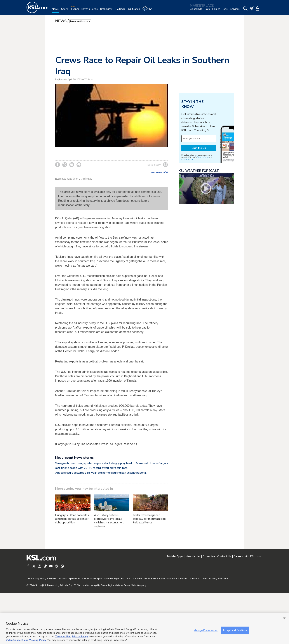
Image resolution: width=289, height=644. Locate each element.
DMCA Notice (64, 579)
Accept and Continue (235, 630)
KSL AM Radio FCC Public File (186, 579)
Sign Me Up (199, 148)
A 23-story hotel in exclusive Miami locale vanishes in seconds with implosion (110, 521)
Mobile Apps (175, 556)
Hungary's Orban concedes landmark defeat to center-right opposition (72, 519)
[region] (144, 629)
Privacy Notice (187, 159)
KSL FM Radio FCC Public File (157, 579)
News (61, 21)
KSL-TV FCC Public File (132, 579)
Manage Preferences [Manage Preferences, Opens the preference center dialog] (206, 630)
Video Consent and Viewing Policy (26, 640)
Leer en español (159, 172)
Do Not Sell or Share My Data (84, 579)
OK (285, 618)
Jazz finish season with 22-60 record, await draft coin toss (91, 468)
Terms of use (32, 579)
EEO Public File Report (109, 579)
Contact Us (224, 556)
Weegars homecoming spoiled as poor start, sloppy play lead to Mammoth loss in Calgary (112, 463)
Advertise (209, 556)
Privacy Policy (80, 637)
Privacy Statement (48, 579)
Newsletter (193, 556)
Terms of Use (203, 157)
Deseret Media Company (135, 585)
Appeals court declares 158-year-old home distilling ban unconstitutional (101, 473)
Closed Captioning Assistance (214, 579)
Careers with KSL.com (247, 556)
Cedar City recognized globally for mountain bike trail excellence (149, 519)
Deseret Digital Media (111, 585)
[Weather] (149, 10)
